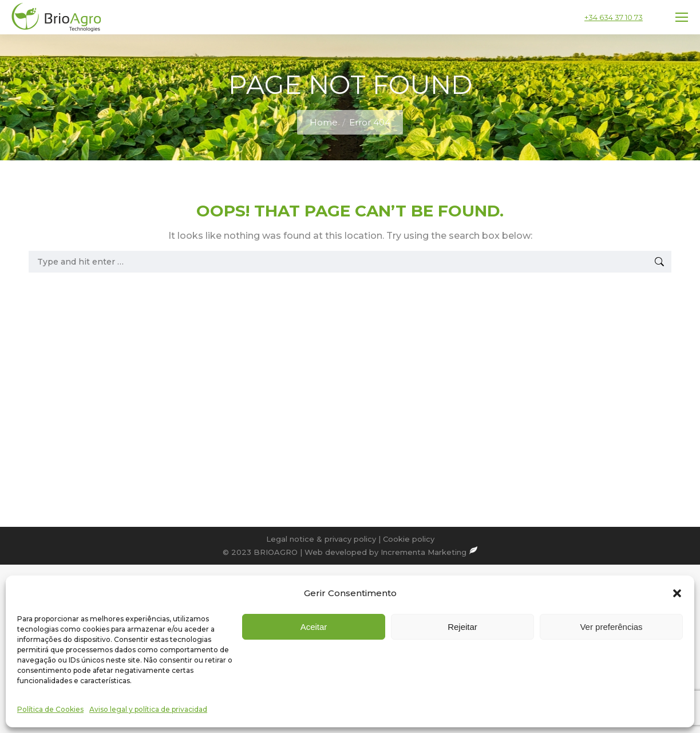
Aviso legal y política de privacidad (148, 709)
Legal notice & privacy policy (321, 539)
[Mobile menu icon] (682, 17)
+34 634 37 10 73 (614, 17)
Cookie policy (409, 539)
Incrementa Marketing (429, 552)
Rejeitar (462, 627)
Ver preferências (611, 627)
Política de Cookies (50, 709)
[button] (677, 593)
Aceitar (314, 627)
